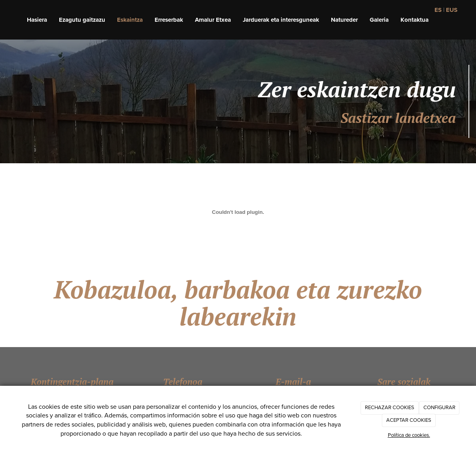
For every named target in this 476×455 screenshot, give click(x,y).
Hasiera (37, 20)
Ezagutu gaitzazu (82, 20)
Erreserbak (169, 20)
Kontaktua (415, 20)
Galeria (379, 20)
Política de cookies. (409, 435)
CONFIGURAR (439, 408)
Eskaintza (130, 20)
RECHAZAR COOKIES (390, 408)
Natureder (344, 20)
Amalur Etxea (213, 20)
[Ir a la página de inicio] (4, 20)
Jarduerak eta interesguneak (281, 20)
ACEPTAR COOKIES (409, 420)
